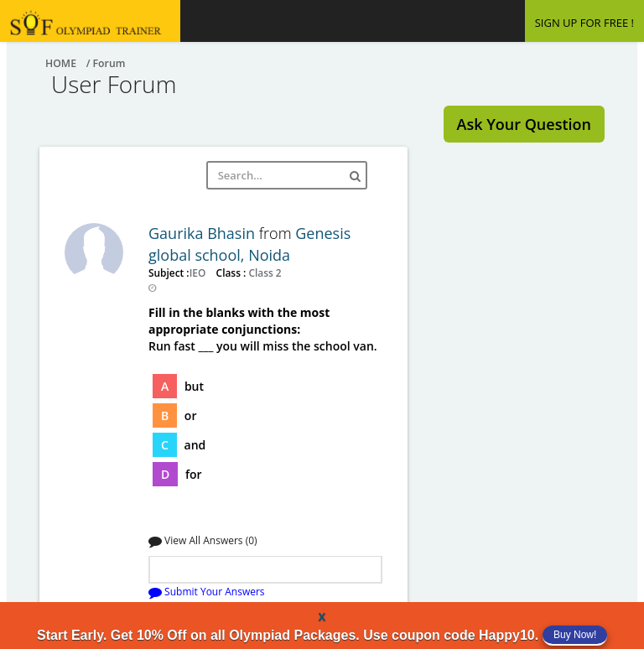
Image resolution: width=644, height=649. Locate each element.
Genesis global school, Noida (249, 244)
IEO (199, 273)
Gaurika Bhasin (204, 233)
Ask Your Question (524, 124)
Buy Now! (575, 635)
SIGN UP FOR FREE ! (584, 23)
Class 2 (263, 273)
